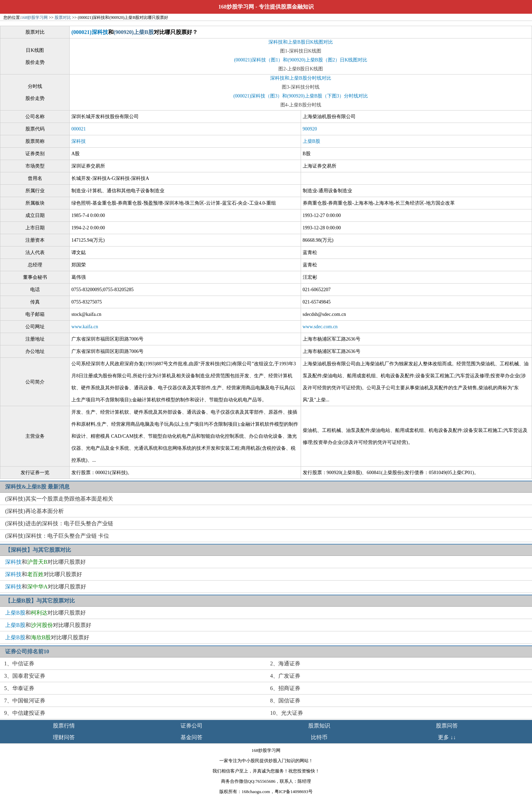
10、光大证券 (287, 713)
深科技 (79, 141)
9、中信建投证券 (25, 713)
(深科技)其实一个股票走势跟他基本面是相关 (59, 499)
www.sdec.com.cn (320, 327)
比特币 (319, 737)
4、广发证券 (285, 676)
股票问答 (447, 726)
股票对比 (63, 18)
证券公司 (192, 726)
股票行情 (64, 726)
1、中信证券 (19, 663)
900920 (310, 129)
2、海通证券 (285, 663)
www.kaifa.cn (85, 327)
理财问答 (64, 737)
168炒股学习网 (236, 7)
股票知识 (319, 726)
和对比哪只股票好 (45, 562)
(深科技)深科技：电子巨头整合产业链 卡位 (57, 536)
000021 (79, 129)
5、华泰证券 (19, 688)
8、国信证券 (285, 701)
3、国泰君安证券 (25, 676)
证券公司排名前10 (27, 651)
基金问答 (192, 737)
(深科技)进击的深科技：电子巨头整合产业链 (59, 523)
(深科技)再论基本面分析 (34, 511)
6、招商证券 (285, 688)
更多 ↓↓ (447, 737)
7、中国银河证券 (25, 701)
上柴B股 (311, 141)
